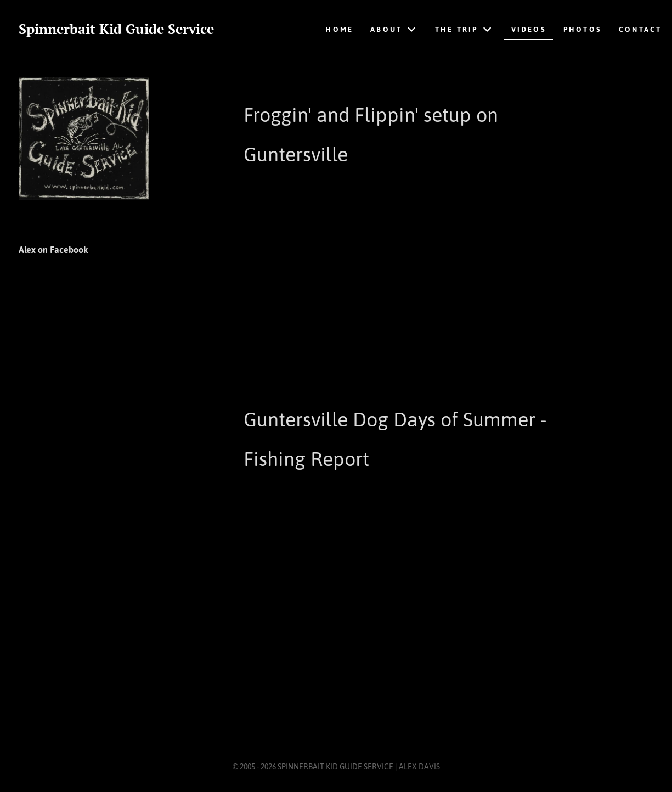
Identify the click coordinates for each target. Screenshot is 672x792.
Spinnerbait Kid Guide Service (116, 29)
